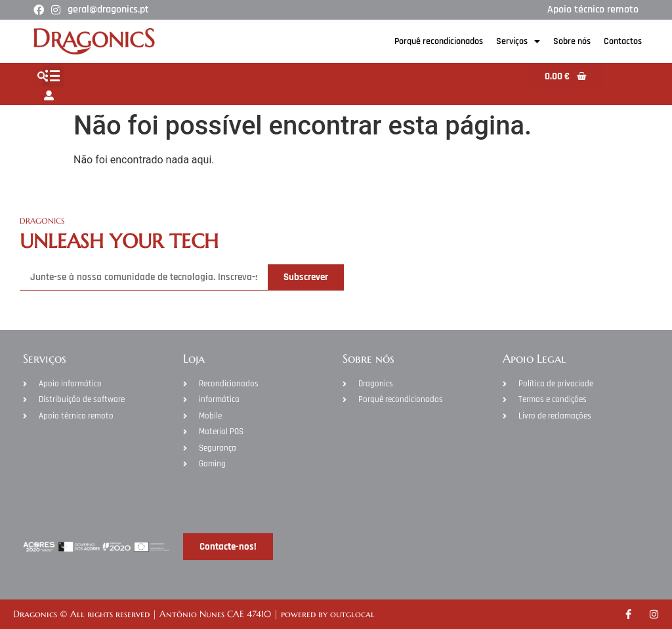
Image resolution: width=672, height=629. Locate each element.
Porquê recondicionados (439, 41)
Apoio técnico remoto (593, 10)
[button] (53, 76)
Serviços (518, 41)
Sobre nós (572, 41)
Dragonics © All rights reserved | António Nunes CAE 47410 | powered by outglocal (194, 614)
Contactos (623, 41)
